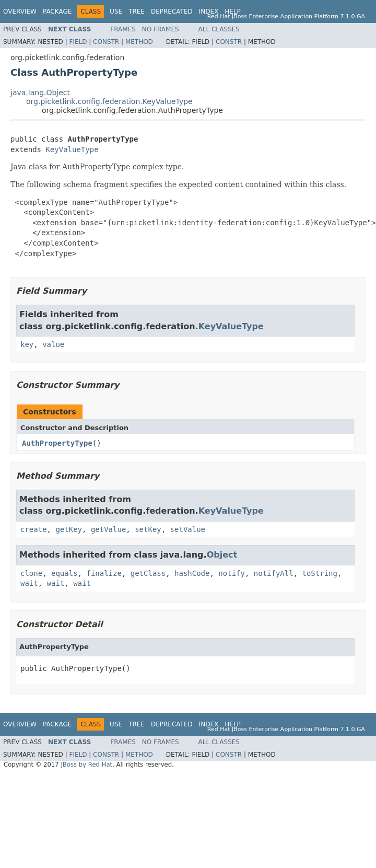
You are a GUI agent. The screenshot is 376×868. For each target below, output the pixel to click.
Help (233, 11)
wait (29, 583)
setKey (148, 529)
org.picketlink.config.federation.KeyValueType (109, 101)
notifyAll (274, 573)
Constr (106, 42)
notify (232, 573)
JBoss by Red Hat (86, 765)
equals (64, 573)
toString (320, 573)
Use (116, 11)
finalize (104, 573)
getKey (69, 529)
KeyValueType (72, 149)
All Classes (219, 29)
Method (139, 42)
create (34, 529)
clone (31, 573)
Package (57, 11)
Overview (20, 11)
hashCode (192, 573)
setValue (188, 529)
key (27, 344)
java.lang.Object (40, 92)
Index (209, 11)
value (53, 344)
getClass (148, 573)
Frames (123, 29)
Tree (137, 11)
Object (222, 555)
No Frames (161, 29)
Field (78, 42)
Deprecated (172, 11)
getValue (108, 529)
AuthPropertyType (57, 443)
